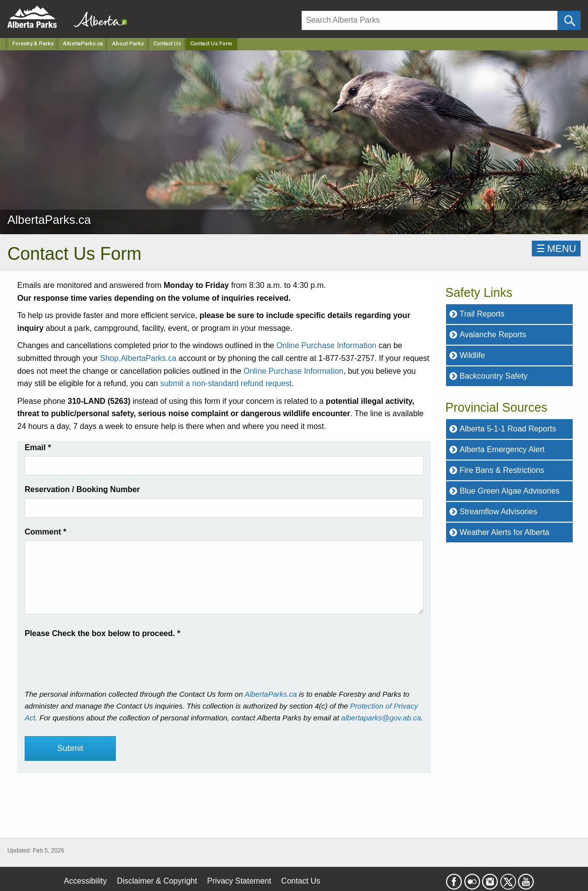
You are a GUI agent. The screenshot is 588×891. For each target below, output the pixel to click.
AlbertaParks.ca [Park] (83, 44)
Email (38, 447)
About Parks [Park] (128, 44)
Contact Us (167, 44)
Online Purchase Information (327, 345)
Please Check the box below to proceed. (103, 633)
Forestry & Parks (33, 44)
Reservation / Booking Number (82, 489)
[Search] (430, 20)
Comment (45, 532)
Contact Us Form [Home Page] (211, 44)
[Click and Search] (569, 20)
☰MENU (556, 249)
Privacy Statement (239, 881)
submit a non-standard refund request (226, 383)
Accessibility (86, 881)
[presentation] (100, 659)
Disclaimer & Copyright (157, 881)
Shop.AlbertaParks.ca (138, 358)
